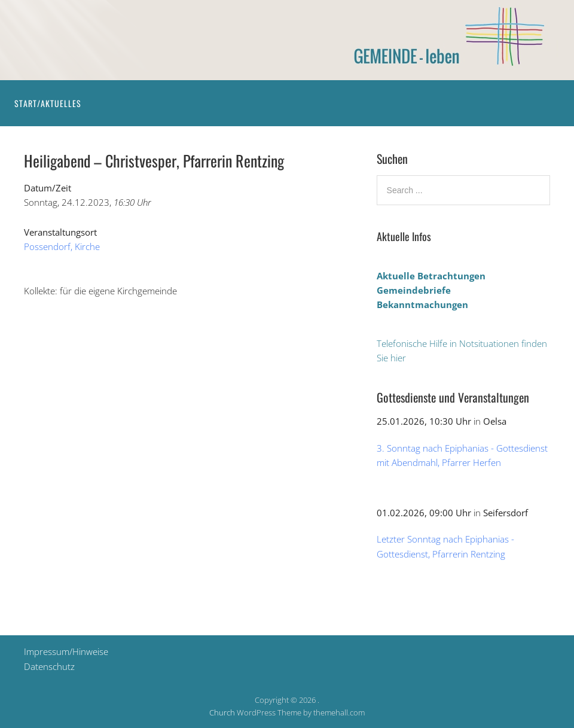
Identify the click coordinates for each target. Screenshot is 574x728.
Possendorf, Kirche (62, 246)
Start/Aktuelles (48, 103)
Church (222, 712)
